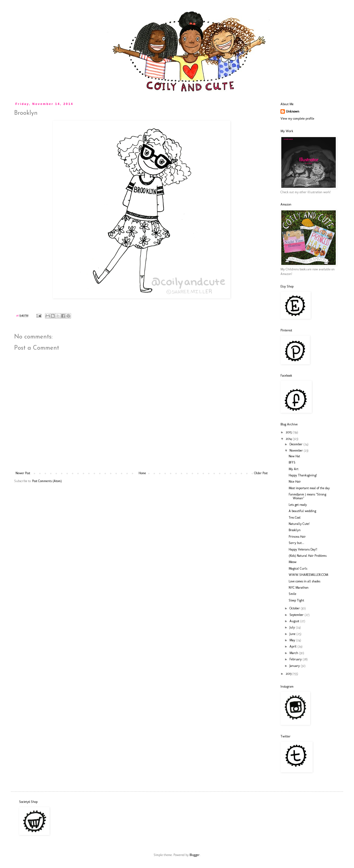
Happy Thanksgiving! (303, 475)
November (297, 450)
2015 (289, 432)
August (295, 621)
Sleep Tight (296, 600)
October (295, 608)
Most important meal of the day (309, 488)
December (296, 444)
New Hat (294, 456)
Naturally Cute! (299, 524)
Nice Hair (295, 482)
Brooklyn (295, 530)
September (297, 615)
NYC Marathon (299, 588)
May (293, 640)
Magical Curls (298, 568)
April (293, 646)
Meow (293, 562)
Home (142, 473)
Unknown (293, 111)
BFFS (292, 462)
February (296, 659)
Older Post (261, 473)
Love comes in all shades (304, 581)
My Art (294, 469)
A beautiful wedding (302, 511)
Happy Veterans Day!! (303, 549)
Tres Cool (295, 518)
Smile (292, 594)
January (295, 666)
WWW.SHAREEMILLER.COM (308, 575)
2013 (289, 674)
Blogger (195, 855)
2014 (289, 439)
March (294, 653)
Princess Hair (297, 537)
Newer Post (23, 473)
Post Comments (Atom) (47, 481)
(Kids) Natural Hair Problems (308, 556)
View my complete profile (297, 119)
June (293, 634)
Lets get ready (298, 505)
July (293, 627)
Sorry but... (296, 543)
